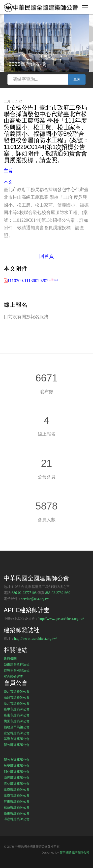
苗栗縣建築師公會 (17, 766)
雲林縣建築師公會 (17, 784)
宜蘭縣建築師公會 (17, 733)
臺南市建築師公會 (17, 715)
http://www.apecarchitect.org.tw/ (61, 619)
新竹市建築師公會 (17, 760)
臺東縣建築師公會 (17, 813)
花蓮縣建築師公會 (17, 807)
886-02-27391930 (58, 593)
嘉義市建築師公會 (17, 795)
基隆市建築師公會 (17, 739)
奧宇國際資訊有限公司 (74, 852)
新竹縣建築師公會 (17, 745)
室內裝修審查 (13, 676)
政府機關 (10, 658)
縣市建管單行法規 (17, 664)
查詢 (77, 79)
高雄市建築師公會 (17, 697)
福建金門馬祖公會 (17, 727)
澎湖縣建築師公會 (17, 819)
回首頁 (47, 256)
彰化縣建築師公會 (17, 772)
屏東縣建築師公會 (17, 801)
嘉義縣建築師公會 (17, 789)
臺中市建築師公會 (17, 709)
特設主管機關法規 (17, 670)
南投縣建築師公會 (17, 778)
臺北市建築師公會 (17, 691)
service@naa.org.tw (35, 599)
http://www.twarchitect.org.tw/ (35, 639)
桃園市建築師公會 (17, 721)
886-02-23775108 (24, 593)
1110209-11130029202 (33, 281)
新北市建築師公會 (17, 703)
